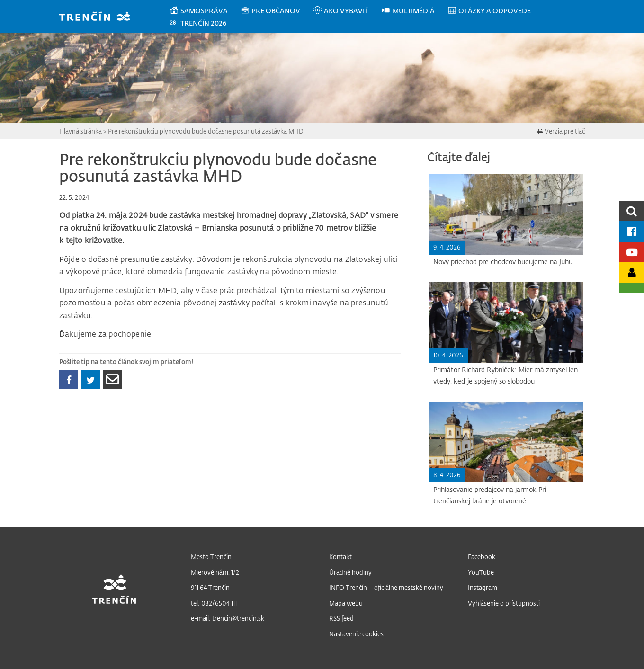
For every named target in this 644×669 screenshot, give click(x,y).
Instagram (483, 587)
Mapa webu (346, 603)
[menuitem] (205, 11)
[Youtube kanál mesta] (632, 252)
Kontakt (340, 557)
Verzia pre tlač (561, 131)
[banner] (99, 17)
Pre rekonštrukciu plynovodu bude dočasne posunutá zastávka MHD (206, 131)
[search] (632, 211)
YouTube (481, 572)
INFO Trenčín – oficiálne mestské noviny (386, 587)
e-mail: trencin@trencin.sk (228, 618)
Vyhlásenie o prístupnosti (504, 603)
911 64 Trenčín (210, 587)
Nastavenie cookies (356, 634)
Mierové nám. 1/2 (215, 572)
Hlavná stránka (80, 131)
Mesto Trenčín (211, 557)
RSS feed (341, 618)
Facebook (482, 557)
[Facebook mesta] (632, 231)
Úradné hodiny (350, 572)
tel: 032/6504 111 (214, 603)
